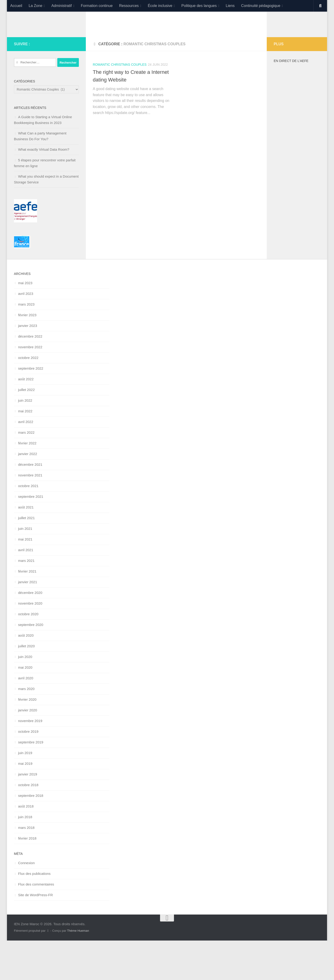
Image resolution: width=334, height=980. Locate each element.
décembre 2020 (30, 632)
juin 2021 (25, 568)
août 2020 (26, 675)
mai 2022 (25, 451)
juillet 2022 (26, 429)
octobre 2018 (28, 824)
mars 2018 (26, 867)
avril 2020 (26, 718)
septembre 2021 (31, 536)
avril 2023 (26, 333)
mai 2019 (25, 803)
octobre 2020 (28, 653)
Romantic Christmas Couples (120, 104)
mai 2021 (25, 579)
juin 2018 (25, 856)
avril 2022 (26, 461)
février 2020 (27, 739)
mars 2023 (26, 344)
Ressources (129, 6)
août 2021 (26, 547)
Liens (230, 6)
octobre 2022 (28, 397)
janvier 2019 (28, 814)
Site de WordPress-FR (35, 934)
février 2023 (27, 354)
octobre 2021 (28, 525)
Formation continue (97, 6)
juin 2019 (25, 792)
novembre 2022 (30, 386)
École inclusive (160, 6)
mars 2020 (26, 728)
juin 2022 (25, 440)
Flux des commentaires (36, 924)
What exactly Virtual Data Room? (44, 189)
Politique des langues (199, 6)
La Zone (36, 6)
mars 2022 (26, 472)
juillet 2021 (26, 557)
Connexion (26, 902)
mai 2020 (25, 707)
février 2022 (27, 483)
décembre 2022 (30, 376)
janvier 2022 (28, 493)
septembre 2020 (31, 664)
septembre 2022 (31, 408)
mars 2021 (26, 600)
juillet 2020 (26, 685)
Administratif (61, 6)
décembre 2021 (30, 504)
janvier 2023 (28, 365)
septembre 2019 (31, 782)
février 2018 (27, 878)
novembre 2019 (30, 760)
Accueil (16, 6)
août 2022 (26, 418)
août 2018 (26, 846)
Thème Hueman (78, 970)
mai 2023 (25, 322)
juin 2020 (25, 696)
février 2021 (27, 611)
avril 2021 (26, 589)
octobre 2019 (28, 771)
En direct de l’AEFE (291, 100)
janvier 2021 (28, 621)
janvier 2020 (28, 750)
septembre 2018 (31, 835)
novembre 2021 (30, 515)
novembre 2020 (30, 643)
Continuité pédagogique (261, 6)
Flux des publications (34, 913)
